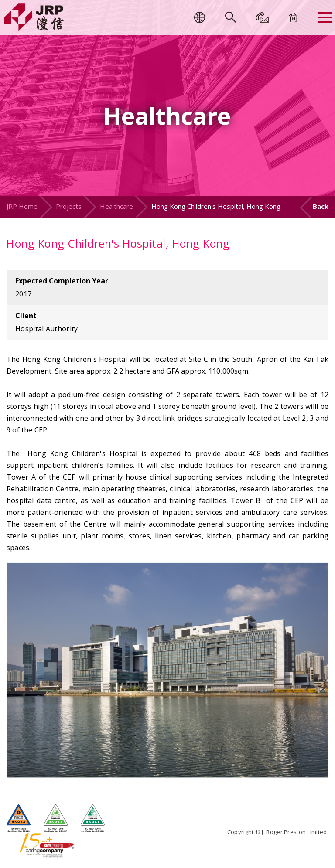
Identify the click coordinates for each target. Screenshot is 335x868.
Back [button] (321, 206)
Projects (69, 206)
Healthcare (116, 206)
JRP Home (22, 206)
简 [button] (294, 17)
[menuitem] (294, 17)
